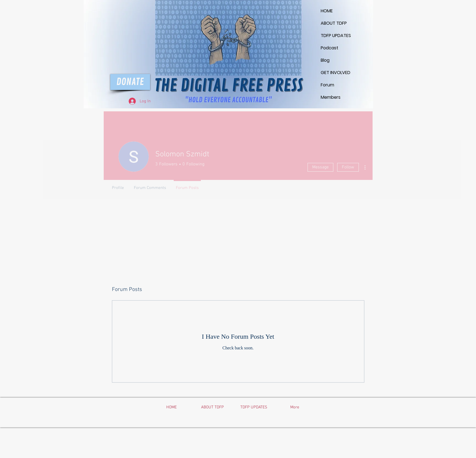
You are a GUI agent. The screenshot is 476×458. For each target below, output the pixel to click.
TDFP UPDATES (334, 36)
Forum (327, 85)
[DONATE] (130, 82)
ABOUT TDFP (334, 23)
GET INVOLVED (334, 73)
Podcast (329, 48)
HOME (327, 11)
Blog (325, 60)
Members (331, 97)
